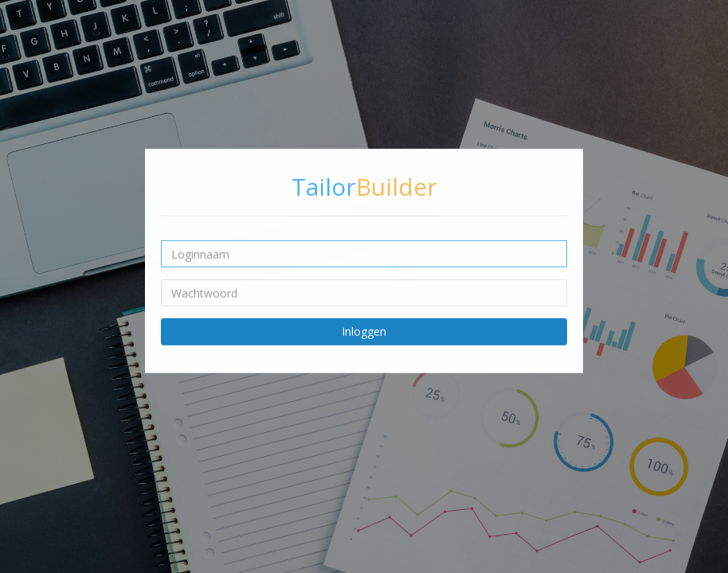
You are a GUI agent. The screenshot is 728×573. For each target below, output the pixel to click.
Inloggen (364, 331)
